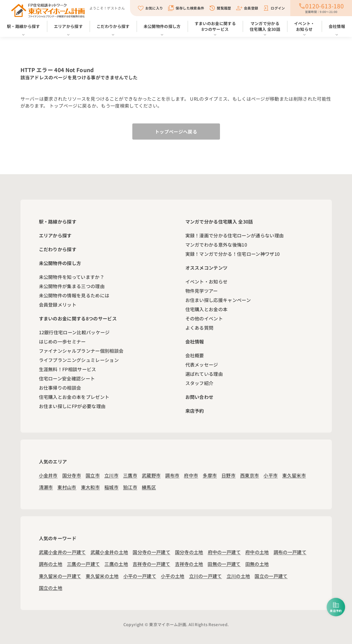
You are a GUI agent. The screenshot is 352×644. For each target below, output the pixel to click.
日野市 (228, 475)
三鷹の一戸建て (83, 564)
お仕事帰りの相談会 (60, 388)
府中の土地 (257, 552)
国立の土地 (51, 588)
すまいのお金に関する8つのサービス (215, 26)
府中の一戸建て (224, 552)
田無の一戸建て (224, 564)
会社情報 (337, 26)
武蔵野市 (151, 475)
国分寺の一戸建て (151, 552)
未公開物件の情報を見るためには (74, 295)
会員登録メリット (58, 305)
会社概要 (195, 355)
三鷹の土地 (116, 564)
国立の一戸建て (271, 576)
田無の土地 (257, 564)
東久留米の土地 (102, 576)
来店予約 (195, 411)
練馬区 (149, 487)
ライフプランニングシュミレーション (79, 360)
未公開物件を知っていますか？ (72, 277)
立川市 (111, 475)
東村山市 (67, 487)
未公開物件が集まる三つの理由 (72, 286)
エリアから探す (68, 26)
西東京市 (250, 475)
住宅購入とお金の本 (207, 309)
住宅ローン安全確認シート (67, 378)
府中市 (191, 475)
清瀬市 (46, 487)
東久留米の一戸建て (60, 576)
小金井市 (48, 475)
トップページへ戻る (176, 132)
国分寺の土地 (189, 552)
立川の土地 (238, 576)
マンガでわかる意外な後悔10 (216, 245)
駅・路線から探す (23, 26)
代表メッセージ (202, 365)
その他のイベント (204, 318)
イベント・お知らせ (304, 26)
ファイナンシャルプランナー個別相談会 (81, 351)
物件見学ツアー (202, 291)
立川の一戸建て (206, 576)
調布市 (172, 475)
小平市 (271, 475)
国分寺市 (72, 475)
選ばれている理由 (204, 374)
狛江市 (130, 487)
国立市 (93, 475)
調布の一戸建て (290, 552)
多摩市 (210, 475)
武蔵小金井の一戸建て (62, 552)
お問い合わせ (199, 397)
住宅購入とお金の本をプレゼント (74, 397)
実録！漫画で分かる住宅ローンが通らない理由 (235, 235)
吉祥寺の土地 (189, 564)
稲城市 (111, 487)
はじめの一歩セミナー (62, 341)
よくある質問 (199, 328)
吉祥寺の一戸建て (151, 564)
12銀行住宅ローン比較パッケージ (74, 332)
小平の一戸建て (140, 576)
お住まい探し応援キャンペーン (218, 300)
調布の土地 (51, 564)
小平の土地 (173, 576)
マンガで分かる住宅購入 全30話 (265, 26)
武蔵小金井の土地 (109, 552)
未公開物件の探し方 (162, 26)
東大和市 (90, 487)
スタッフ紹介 (199, 383)
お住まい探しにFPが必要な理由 (72, 406)
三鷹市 (130, 475)
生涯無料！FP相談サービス (68, 369)
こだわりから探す (113, 26)
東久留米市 (294, 475)
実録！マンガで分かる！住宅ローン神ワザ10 (233, 254)
